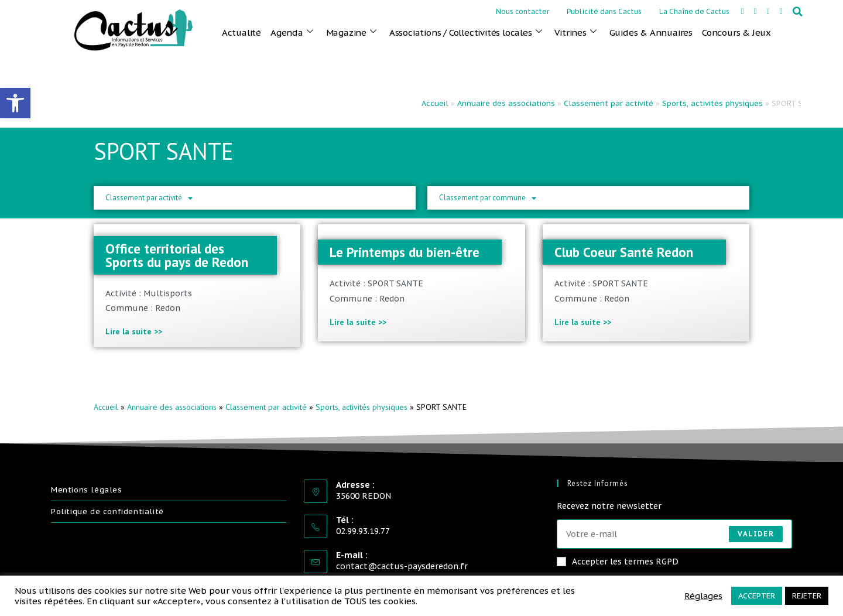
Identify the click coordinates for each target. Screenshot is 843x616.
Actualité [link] (241, 32)
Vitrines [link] (575, 32)
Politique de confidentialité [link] (107, 511)
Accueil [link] (435, 103)
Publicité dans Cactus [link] (604, 11)
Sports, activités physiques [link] (712, 103)
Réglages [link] (703, 596)
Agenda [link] (292, 32)
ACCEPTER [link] (757, 596)
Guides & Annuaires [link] (651, 32)
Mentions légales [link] (87, 490)
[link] (15, 103)
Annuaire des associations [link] (506, 103)
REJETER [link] (807, 596)
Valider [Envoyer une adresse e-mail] (755, 534)
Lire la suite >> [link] (134, 331)
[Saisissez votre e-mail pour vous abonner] (674, 534)
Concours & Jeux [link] (736, 32)
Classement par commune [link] (488, 198)
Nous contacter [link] (522, 11)
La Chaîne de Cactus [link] (694, 11)
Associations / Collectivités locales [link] (466, 32)
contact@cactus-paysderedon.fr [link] (402, 566)
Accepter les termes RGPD (618, 562)
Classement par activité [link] (609, 103)
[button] (798, 12)
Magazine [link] (351, 32)
